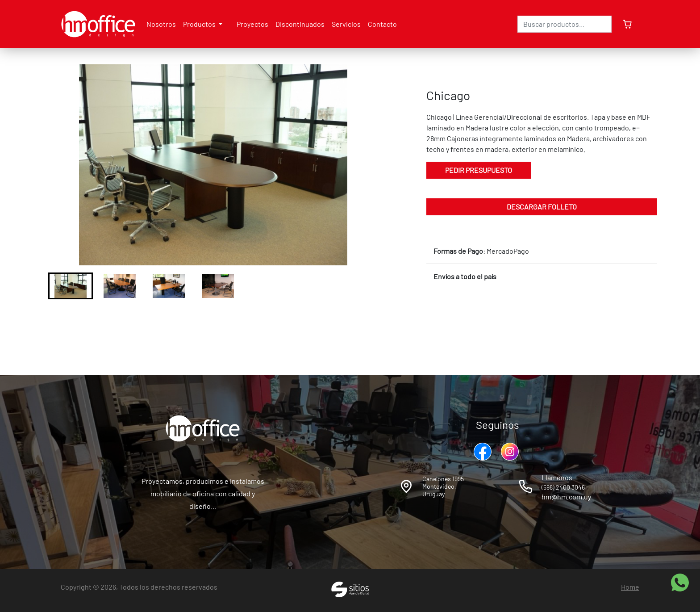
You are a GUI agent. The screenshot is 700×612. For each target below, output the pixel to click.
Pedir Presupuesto (479, 170)
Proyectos (252, 24)
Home (630, 587)
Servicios (346, 24)
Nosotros (161, 24)
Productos (200, 24)
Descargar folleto (542, 207)
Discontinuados (300, 24)
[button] (71, 286)
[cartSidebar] (625, 24)
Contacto (382, 24)
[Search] (565, 24)
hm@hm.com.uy (566, 497)
